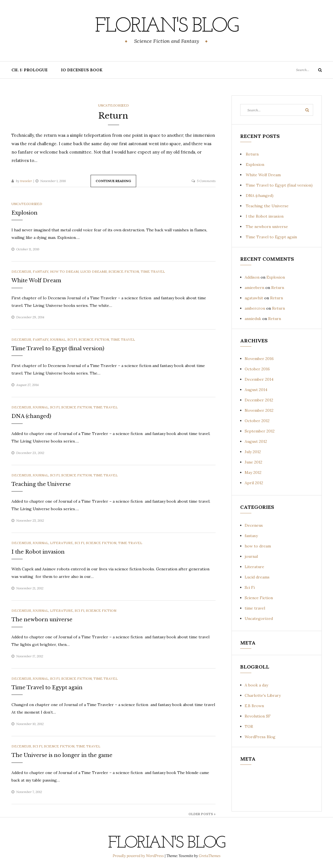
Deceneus (21, 271)
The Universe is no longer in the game (62, 755)
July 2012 (253, 452)
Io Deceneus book (82, 70)
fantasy (41, 271)
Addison (252, 277)
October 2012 (257, 421)
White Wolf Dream (36, 281)
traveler (26, 181)
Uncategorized (114, 105)
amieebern (254, 288)
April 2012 (254, 483)
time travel (153, 271)
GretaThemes (210, 856)
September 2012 (260, 431)
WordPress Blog (260, 737)
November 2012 (259, 410)
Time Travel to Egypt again (47, 688)
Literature (62, 543)
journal (58, 339)
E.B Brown (254, 706)
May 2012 (253, 472)
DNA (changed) (31, 416)
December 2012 (259, 400)
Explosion (24, 213)
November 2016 (259, 359)
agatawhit (254, 298)
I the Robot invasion (38, 552)
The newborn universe (42, 620)
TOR (249, 726)
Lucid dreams (94, 271)
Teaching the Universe (41, 484)
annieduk (253, 319)
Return (113, 116)
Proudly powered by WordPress (139, 856)
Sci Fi (72, 339)
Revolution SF (258, 716)
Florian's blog (166, 27)
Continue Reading (113, 181)
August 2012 (256, 441)
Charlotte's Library (263, 695)
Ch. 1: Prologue (29, 70)
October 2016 (257, 369)
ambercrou (255, 308)
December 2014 (259, 379)
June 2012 (253, 462)
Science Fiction (124, 271)
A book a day (256, 685)
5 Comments (206, 181)
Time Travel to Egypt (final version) (58, 349)
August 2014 (256, 390)
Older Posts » (202, 814)
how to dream (64, 271)
